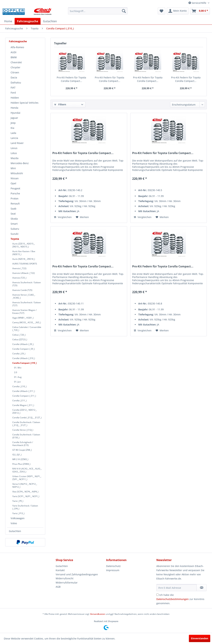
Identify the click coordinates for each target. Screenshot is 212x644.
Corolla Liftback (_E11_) (24, 391)
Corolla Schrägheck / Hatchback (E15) (23, 444)
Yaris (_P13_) (18, 513)
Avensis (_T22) (19, 268)
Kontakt (60, 570)
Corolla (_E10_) (19, 386)
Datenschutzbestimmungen (173, 599)
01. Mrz (18, 368)
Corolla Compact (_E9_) (24, 349)
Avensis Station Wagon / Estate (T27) (25, 312)
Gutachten (15, 531)
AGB (58, 587)
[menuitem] (98, 11)
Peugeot (15, 188)
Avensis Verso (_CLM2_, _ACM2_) (24, 296)
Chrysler (15, 67)
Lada (13, 133)
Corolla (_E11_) (19, 401)
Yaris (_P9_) (18, 501)
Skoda (14, 219)
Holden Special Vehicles (25, 103)
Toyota (15, 239)
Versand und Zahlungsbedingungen (77, 574)
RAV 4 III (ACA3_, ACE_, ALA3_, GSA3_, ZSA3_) (27, 470)
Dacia (14, 77)
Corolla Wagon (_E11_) (23, 405)
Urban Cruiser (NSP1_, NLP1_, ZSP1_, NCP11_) (27, 478)
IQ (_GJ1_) (17, 455)
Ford (13, 93)
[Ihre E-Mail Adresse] (177, 588)
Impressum (113, 570)
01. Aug (18, 377)
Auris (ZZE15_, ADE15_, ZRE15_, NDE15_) (24, 245)
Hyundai (15, 113)
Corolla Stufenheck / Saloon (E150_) (26, 436)
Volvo (14, 523)
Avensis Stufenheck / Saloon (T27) (27, 304)
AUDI (13, 52)
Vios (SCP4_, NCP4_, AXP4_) (25, 492)
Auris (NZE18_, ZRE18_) (24, 259)
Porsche (15, 193)
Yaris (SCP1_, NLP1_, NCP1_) (26, 496)
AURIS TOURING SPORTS (25, 264)
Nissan (15, 178)
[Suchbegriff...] (98, 11)
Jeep (13, 123)
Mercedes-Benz (20, 163)
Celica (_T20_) (19, 335)
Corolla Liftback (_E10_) (24, 358)
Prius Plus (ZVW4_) (21, 464)
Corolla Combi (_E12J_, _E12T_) (27, 418)
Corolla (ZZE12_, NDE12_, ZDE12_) (25, 411)
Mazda (15, 158)
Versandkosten (98, 614)
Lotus (14, 153)
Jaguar (14, 118)
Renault (15, 204)
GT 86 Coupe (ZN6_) (22, 450)
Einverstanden (200, 638)
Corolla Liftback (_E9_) (23, 344)
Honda (14, 108)
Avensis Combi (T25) (22, 290)
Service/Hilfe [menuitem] (198, 3)
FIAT (13, 88)
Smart (14, 224)
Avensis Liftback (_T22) (24, 273)
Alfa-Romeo (17, 47)
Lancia (14, 138)
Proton (15, 198)
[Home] (8, 21)
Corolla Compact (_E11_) (24, 396)
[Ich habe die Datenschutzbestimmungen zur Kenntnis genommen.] (157, 595)
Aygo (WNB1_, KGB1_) (23, 318)
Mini (13, 168)
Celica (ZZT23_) (20, 339)
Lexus (14, 148)
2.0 (16, 372)
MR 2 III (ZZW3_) (20, 459)
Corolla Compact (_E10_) (25, 363)
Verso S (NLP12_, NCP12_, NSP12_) (25, 485)
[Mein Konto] (178, 11)
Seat (13, 214)
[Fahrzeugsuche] (28, 21)
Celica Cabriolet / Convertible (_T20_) (27, 329)
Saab (13, 209)
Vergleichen (63, 217)
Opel (13, 183)
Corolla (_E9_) (19, 354)
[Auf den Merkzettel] (82, 217)
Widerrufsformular (67, 583)
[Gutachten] (50, 21)
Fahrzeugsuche (18, 41)
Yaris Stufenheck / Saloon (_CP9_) (25, 507)
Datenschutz (113, 566)
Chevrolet (16, 62)
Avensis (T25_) (19, 278)
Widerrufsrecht (65, 578)
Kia (12, 128)
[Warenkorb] (200, 11)
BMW (14, 57)
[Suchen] (124, 11)
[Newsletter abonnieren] (202, 588)
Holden (15, 98)
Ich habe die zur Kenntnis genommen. (180, 599)
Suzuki (15, 234)
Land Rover (17, 143)
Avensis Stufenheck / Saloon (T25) (27, 284)
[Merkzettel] (161, 11)
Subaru (15, 229)
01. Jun (17, 382)
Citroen (15, 72)
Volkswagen (18, 518)
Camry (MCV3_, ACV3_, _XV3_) (27, 322)
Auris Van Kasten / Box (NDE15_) (24, 253)
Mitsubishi (17, 173)
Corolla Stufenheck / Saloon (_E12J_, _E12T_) (26, 424)
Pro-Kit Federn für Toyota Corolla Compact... (71, 79)
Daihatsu (16, 82)
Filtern (60, 104)
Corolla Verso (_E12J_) (23, 430)
